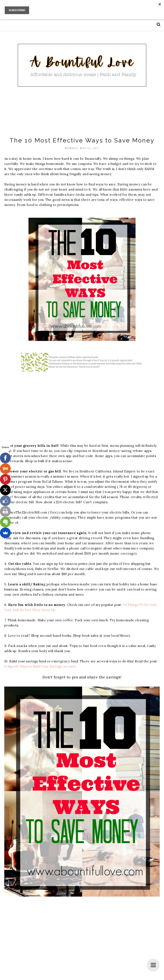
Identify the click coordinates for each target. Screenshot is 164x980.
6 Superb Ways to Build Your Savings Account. (41, 666)
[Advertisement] (82, 112)
